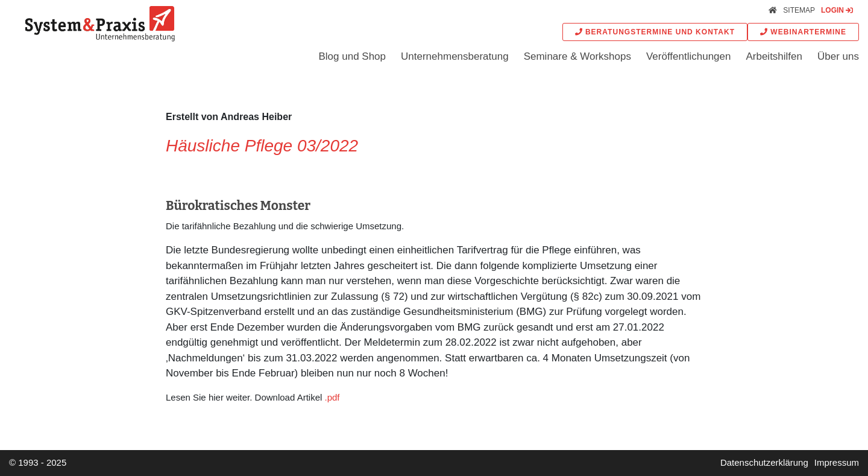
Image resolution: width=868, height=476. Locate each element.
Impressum (837, 462)
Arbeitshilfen (774, 56)
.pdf (332, 397)
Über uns (838, 56)
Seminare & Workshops (577, 56)
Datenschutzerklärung (764, 462)
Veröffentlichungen (689, 56)
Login (837, 10)
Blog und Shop (352, 56)
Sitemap (799, 10)
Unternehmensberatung (455, 56)
